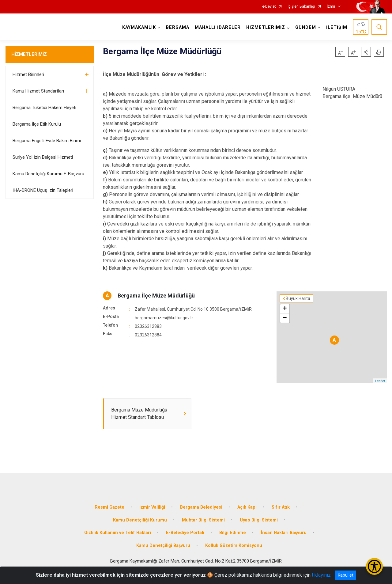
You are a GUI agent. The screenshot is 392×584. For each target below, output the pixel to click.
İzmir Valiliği (152, 507)
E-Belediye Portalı (185, 533)
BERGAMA (178, 27)
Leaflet (380, 381)
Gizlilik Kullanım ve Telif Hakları (118, 533)
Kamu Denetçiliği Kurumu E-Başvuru (48, 174)
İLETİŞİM (337, 27)
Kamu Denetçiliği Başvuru (163, 546)
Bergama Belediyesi (201, 507)
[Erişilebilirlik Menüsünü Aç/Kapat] (374, 566)
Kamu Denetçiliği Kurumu (140, 520)
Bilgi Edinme (233, 533)
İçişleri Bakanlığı (301, 7)
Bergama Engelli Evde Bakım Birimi (47, 141)
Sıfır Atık (281, 507)
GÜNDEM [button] (306, 27)
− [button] (285, 318)
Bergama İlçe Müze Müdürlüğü (156, 296)
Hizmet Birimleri (28, 74)
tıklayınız (321, 575)
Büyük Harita (298, 298)
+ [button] (285, 309)
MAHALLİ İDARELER (218, 27)
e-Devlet (269, 7)
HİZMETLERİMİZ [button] (266, 27)
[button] (366, 52)
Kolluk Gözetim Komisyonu (234, 546)
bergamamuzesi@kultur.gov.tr (164, 318)
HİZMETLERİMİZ (29, 54)
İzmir (331, 7)
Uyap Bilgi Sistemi (259, 520)
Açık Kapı (247, 507)
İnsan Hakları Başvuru (284, 533)
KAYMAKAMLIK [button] (139, 27)
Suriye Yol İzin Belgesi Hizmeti (43, 157)
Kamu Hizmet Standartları (38, 91)
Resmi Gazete (109, 507)
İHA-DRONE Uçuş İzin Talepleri (43, 190)
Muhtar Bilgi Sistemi (203, 520)
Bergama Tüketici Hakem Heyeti (44, 108)
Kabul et (346, 575)
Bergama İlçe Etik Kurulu (37, 124)
